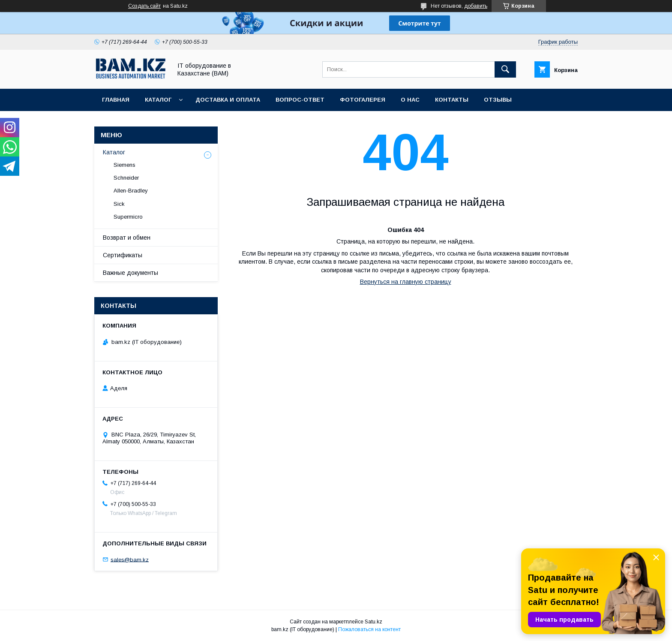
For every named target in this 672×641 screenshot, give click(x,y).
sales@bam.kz (130, 559)
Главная (116, 100)
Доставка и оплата (228, 100)
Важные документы (130, 273)
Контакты (452, 100)
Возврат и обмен (127, 238)
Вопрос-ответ (300, 100)
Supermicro (128, 217)
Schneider (126, 178)
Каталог (158, 100)
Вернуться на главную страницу (406, 282)
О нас (410, 100)
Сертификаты (123, 255)
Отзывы (498, 100)
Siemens (124, 165)
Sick (119, 204)
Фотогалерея (363, 100)
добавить (476, 6)
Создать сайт (144, 6)
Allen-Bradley (131, 191)
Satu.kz (373, 622)
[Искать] (505, 69)
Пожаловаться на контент (369, 629)
